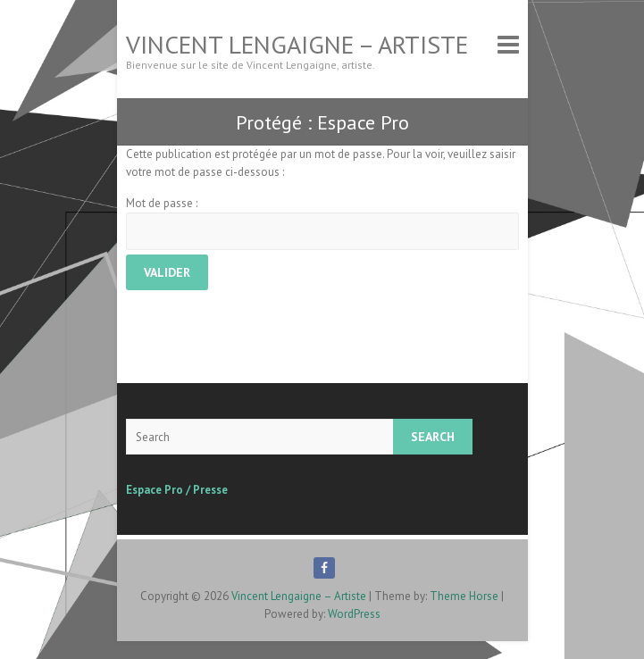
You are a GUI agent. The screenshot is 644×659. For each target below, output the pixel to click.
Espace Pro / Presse (177, 490)
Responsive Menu (508, 44)
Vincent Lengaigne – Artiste (297, 44)
